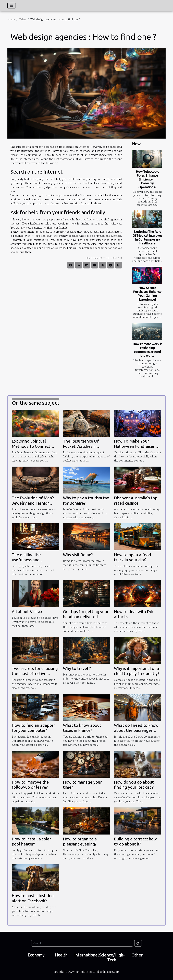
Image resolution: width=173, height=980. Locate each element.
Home (11, 19)
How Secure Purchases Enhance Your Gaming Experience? (147, 294)
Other (23, 19)
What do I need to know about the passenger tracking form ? (136, 730)
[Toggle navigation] (12, 6)
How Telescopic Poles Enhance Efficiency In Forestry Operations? (147, 179)
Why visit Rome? (78, 555)
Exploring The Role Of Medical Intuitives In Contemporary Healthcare (147, 237)
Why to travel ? (77, 668)
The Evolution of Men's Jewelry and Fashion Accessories (33, 503)
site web (85, 183)
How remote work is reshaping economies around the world (147, 350)
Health (61, 955)
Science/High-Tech (112, 958)
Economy (36, 955)
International (86, 955)
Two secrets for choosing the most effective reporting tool (35, 674)
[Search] (82, 943)
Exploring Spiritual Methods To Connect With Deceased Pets (31, 446)
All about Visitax (27, 612)
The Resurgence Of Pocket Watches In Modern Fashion (81, 446)
